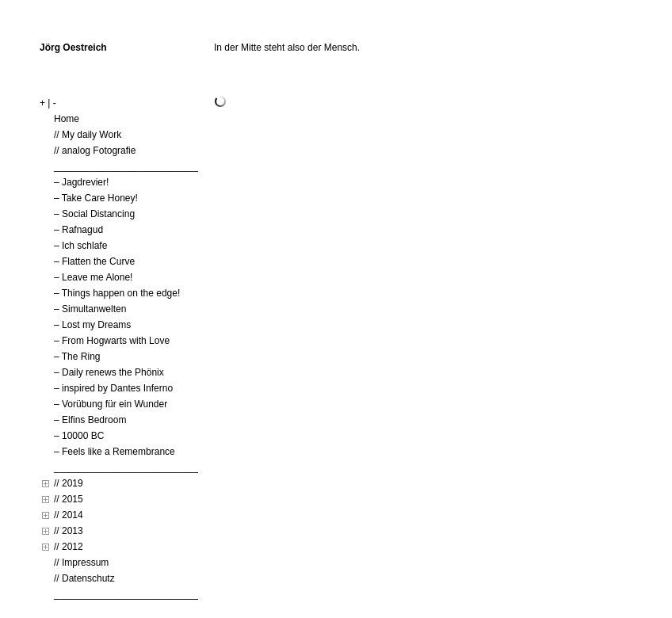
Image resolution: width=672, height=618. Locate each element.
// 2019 (69, 483)
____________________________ (128, 166)
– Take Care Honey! (96, 198)
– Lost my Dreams (92, 325)
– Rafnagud (78, 230)
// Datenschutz (84, 578)
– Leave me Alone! (93, 277)
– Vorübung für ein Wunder (111, 404)
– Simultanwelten (90, 309)
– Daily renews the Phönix (109, 372)
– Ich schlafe (80, 246)
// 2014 (69, 515)
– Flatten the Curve (94, 261)
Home (67, 119)
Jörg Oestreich (73, 48)
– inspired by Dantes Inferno (113, 388)
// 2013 (69, 531)
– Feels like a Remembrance (115, 452)
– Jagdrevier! (81, 182)
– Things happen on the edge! (117, 293)
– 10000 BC (79, 436)
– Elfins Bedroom (90, 420)
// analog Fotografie (95, 151)
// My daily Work (88, 135)
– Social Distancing (94, 214)
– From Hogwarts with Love (112, 341)
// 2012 (69, 547)
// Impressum (81, 563)
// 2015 (69, 499)
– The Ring (77, 357)
